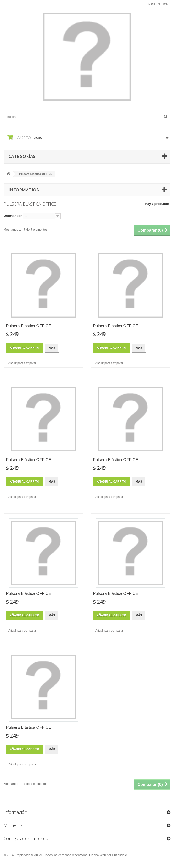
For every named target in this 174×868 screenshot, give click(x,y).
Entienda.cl (120, 855)
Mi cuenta (13, 825)
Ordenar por (13, 216)
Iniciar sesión (158, 4)
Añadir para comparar (22, 363)
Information (24, 190)
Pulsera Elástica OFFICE (29, 326)
